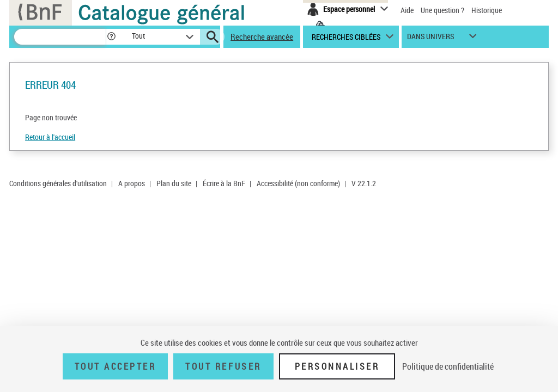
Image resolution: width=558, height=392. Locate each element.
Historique (487, 10)
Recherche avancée (262, 36)
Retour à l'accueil (50, 137)
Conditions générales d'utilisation (58, 183)
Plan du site (174, 183)
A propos (132, 183)
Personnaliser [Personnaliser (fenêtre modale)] (337, 366)
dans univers (430, 39)
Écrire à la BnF (224, 183)
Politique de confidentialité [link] (448, 366)
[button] (111, 37)
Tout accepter (116, 366)
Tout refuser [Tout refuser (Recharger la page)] (223, 366)
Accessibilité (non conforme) (298, 183)
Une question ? (442, 10)
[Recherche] (60, 37)
